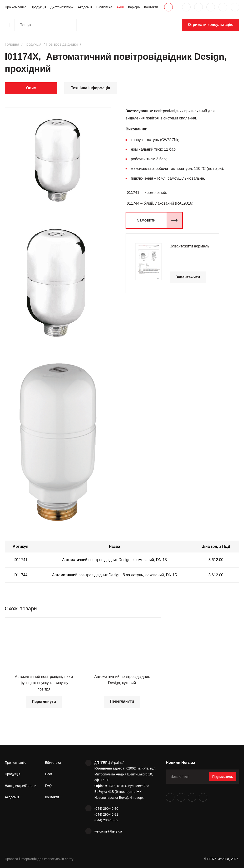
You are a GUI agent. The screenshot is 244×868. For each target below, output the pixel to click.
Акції (120, 7)
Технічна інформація (91, 88)
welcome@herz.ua (108, 831)
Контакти (151, 7)
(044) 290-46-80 (106, 809)
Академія (85, 7)
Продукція (38, 7)
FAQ (48, 786)
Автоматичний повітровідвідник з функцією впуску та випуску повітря (44, 683)
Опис (31, 88)
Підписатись (223, 777)
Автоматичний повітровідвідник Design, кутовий (122, 680)
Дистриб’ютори (62, 7)
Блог (49, 774)
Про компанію (15, 7)
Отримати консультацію (211, 25)
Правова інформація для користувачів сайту (39, 859)
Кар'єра (134, 7)
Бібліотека (104, 7)
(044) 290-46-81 (106, 814)
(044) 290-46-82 (106, 820)
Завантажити (188, 277)
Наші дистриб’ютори (20, 786)
